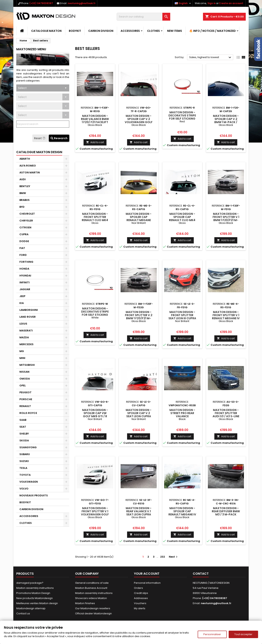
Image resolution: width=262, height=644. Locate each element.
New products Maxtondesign (35, 598)
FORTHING (26, 262)
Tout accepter (243, 634)
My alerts (140, 608)
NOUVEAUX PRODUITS (34, 495)
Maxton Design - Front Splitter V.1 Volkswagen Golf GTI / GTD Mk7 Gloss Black (95, 514)
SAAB (23, 420)
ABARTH (25, 159)
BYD (22, 207)
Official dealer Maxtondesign (93, 613)
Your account (147, 574)
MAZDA (24, 337)
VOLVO (24, 489)
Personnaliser (212, 634)
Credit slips (141, 593)
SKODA (24, 440)
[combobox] (43, 88)
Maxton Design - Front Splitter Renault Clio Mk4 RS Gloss (95, 219)
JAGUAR (25, 289)
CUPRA (24, 234)
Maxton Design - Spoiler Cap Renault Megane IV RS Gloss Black (182, 513)
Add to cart (95, 142)
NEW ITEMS (175, 31)
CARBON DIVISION (101, 31)
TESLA (23, 468)
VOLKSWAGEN (29, 482)
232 (163, 557)
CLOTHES (153, 31)
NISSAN (24, 372)
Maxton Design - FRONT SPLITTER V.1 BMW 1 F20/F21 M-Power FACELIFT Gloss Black (226, 220)
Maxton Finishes (85, 603)
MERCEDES (26, 344)
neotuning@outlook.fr (82, 3)
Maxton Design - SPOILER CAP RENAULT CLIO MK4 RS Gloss (182, 219)
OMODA (25, 379)
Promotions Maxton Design (33, 593)
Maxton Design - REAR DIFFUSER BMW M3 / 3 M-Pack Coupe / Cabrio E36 (226, 514)
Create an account (231, 3)
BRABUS (25, 200)
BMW (23, 193)
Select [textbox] (22, 88)
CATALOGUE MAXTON (46, 31)
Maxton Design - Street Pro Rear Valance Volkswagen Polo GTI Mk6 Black (182, 416)
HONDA (24, 269)
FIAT (22, 248)
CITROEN (25, 227)
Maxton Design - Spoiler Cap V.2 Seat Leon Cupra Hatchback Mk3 (139, 415)
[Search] (143, 17)
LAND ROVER (28, 317)
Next (174, 557)
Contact (201, 574)
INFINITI (25, 282)
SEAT (23, 427)
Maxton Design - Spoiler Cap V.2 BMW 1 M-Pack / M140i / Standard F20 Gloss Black (226, 122)
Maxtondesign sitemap (31, 608)
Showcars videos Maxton (91, 598)
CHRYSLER (26, 221)
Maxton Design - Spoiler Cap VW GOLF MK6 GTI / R (95, 413)
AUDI (23, 179)
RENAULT (25, 406)
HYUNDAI (25, 276)
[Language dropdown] (183, 3)
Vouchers (140, 603)
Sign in (212, 3)
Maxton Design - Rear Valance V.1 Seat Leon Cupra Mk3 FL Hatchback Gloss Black (139, 514)
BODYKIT (75, 31)
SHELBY (24, 434)
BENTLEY (25, 186)
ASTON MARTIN (30, 172)
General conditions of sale (92, 583)
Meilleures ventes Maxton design (37, 603)
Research (59, 138)
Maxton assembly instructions (35, 588)
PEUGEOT (25, 392)
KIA (22, 303)
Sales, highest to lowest (211, 58)
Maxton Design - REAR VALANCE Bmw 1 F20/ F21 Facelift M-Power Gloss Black (95, 122)
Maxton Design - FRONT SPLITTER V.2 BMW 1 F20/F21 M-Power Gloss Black (139, 318)
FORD (23, 255)
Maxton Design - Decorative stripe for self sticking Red (182, 117)
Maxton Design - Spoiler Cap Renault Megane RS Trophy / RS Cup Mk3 (139, 220)
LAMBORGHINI (29, 310)
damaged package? (30, 583)
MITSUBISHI (27, 365)
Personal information (147, 583)
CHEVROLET (27, 214)
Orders (138, 588)
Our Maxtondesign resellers (93, 608)
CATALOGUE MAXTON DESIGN (39, 152)
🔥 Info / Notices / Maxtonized (212, 31)
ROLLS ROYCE (28, 413)
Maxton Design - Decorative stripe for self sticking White (95, 313)
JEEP (22, 296)
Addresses (141, 598)
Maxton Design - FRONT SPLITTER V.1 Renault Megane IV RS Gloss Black (226, 317)
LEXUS (23, 324)
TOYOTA (25, 475)
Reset (40, 138)
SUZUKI (24, 461)
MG (22, 351)
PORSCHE (26, 399)
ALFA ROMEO (28, 166)
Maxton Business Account (91, 588)
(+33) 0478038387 (41, 3)
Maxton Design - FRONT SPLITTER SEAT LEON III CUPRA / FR (182, 317)
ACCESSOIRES (130, 31)
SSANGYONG (28, 447)
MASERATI (26, 331)
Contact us (23, 613)
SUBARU (25, 454)
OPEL (23, 386)
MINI (22, 358)
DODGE (24, 241)
